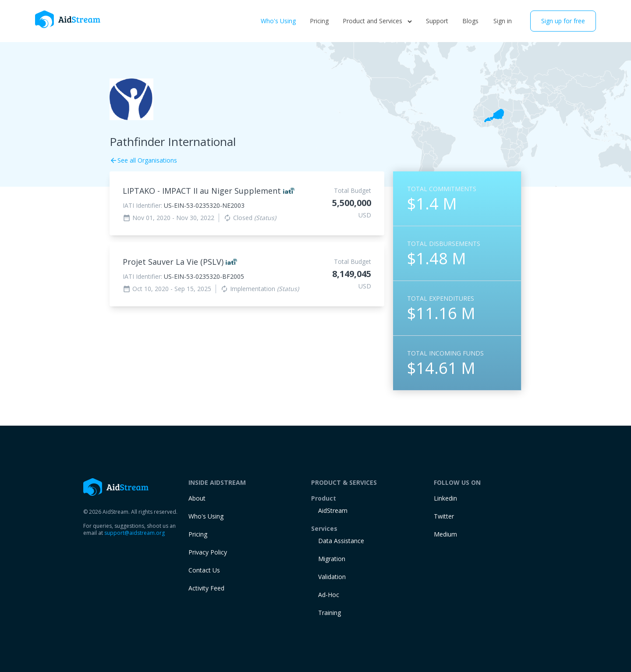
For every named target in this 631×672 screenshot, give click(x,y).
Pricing (319, 21)
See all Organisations (143, 160)
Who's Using (278, 21)
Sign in (503, 21)
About (197, 498)
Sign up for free (563, 21)
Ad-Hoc (329, 595)
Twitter (444, 516)
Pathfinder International (173, 142)
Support (437, 21)
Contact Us (204, 570)
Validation (332, 577)
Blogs (470, 21)
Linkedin (445, 498)
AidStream (333, 510)
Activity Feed (206, 588)
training (330, 613)
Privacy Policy (208, 552)
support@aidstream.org (135, 533)
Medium (445, 534)
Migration (332, 559)
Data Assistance (341, 541)
